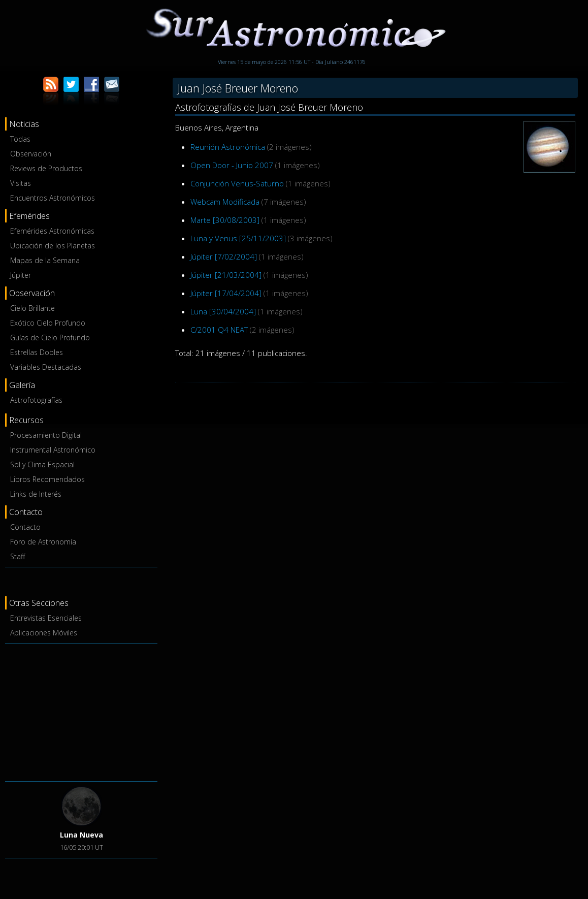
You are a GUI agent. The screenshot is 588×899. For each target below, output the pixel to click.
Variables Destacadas (46, 367)
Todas (20, 139)
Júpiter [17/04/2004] (226, 293)
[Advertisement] (81, 711)
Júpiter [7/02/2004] (224, 256)
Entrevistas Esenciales (46, 618)
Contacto (25, 527)
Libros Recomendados (47, 479)
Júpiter (21, 275)
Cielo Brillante (32, 308)
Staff (18, 556)
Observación (31, 154)
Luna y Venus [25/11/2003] (238, 238)
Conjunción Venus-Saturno (237, 183)
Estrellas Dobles (37, 352)
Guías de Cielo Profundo (50, 338)
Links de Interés (36, 494)
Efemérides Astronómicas (52, 231)
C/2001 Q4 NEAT (219, 330)
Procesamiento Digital (46, 435)
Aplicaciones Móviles (44, 633)
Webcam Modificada (225, 202)
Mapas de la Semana (45, 260)
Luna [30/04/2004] (223, 311)
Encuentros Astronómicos (53, 198)
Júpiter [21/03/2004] (226, 275)
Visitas (21, 183)
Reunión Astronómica (228, 147)
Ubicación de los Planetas (53, 246)
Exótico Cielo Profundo (48, 323)
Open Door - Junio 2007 (232, 165)
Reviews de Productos (46, 168)
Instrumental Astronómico (53, 450)
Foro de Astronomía (43, 542)
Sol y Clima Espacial (42, 464)
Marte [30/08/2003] (225, 220)
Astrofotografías (36, 400)
